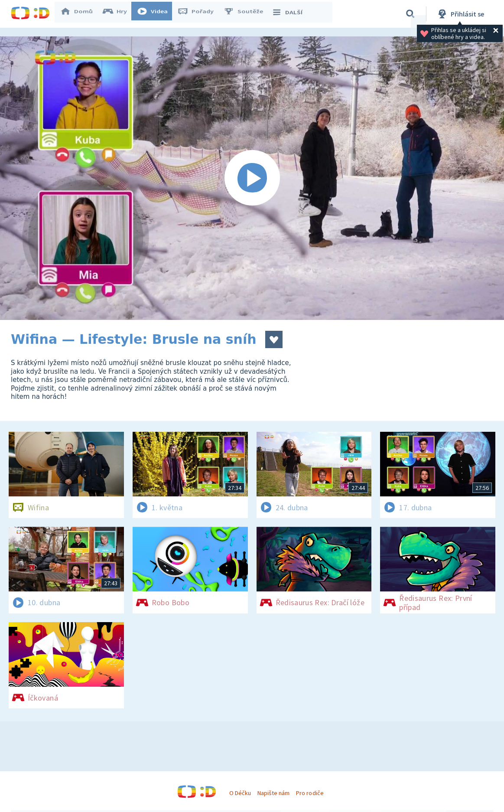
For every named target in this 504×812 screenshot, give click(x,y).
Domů (81, 14)
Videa (156, 14)
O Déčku (240, 793)
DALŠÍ (291, 14)
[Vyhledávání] (410, 14)
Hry (119, 14)
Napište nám (273, 793)
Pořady (200, 14)
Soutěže (247, 14)
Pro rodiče (310, 793)
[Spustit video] (252, 178)
